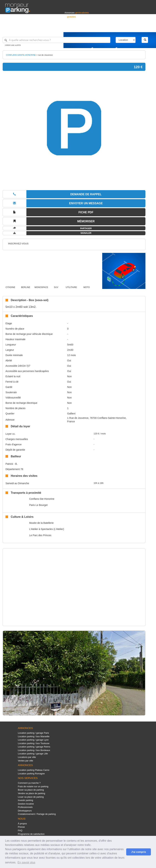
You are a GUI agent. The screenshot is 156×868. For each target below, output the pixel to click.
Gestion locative (26, 804)
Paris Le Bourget (38, 505)
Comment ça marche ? (29, 783)
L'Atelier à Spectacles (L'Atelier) (47, 529)
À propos (22, 824)
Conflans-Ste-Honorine (42, 499)
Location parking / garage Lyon (33, 740)
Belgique (138, 28)
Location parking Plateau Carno (34, 770)
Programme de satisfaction (31, 834)
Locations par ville (27, 757)
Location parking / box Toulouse (34, 743)
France (128, 28)
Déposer (118, 28)
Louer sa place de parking (31, 797)
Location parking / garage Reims (34, 747)
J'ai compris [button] (138, 852)
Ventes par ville (25, 761)
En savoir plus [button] (27, 862)
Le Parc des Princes (40, 535)
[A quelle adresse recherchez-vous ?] (56, 40)
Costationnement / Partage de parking (37, 814)
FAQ (20, 830)
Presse (21, 827)
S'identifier (107, 28)
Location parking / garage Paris (33, 733)
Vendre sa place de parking (31, 793)
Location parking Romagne (31, 774)
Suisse (147, 28)
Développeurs (25, 811)
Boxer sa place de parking (31, 790)
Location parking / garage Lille (33, 754)
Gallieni (71, 414)
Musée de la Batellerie (42, 523)
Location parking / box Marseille (34, 736)
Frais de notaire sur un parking (33, 786)
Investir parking (25, 800)
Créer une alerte (13, 45)
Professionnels (93, 28)
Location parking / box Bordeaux (34, 750)
